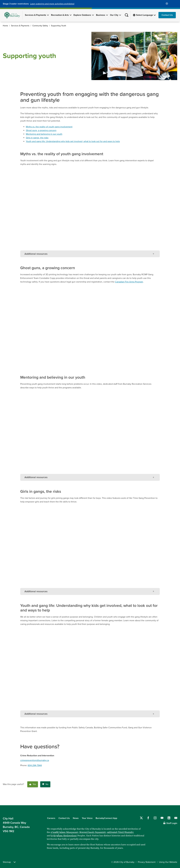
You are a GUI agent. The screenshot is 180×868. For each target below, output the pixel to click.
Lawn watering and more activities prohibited (52, 4)
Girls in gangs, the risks (37, 138)
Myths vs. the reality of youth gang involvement (49, 127)
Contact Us (167, 15)
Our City (114, 15)
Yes (33, 784)
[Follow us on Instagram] (155, 818)
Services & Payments (36, 15)
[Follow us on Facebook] (148, 818)
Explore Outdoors (82, 15)
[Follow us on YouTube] (162, 818)
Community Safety (40, 26)
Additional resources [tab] (36, 254)
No (45, 784)
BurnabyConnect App (106, 818)
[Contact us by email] (176, 818)
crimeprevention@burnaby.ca (35, 760)
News (76, 818)
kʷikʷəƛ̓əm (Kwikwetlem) (64, 836)
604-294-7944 (35, 765)
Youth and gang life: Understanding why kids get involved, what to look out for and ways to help (73, 141)
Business (101, 15)
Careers (51, 818)
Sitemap (9, 862)
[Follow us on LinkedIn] (169, 818)
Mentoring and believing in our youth (44, 134)
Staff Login (172, 823)
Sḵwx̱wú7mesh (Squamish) (93, 832)
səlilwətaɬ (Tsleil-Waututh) (120, 832)
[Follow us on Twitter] (141, 818)
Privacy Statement (147, 862)
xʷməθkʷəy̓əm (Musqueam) (64, 832)
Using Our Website (168, 862)
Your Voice (87, 818)
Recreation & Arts (60, 15)
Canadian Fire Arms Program (129, 282)
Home (5, 26)
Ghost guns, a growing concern (41, 130)
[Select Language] (146, 15)
